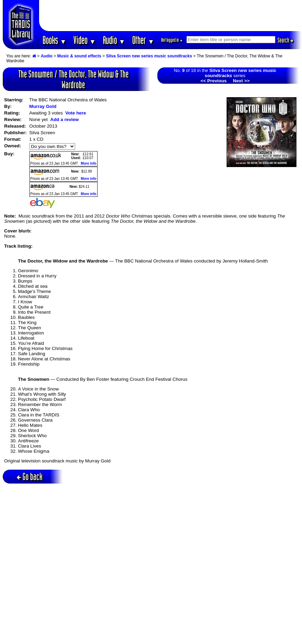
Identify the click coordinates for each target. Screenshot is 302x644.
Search (285, 40)
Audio (114, 40)
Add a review (64, 119)
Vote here (76, 113)
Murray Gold (43, 106)
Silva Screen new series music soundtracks (149, 56)
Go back (30, 476)
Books (54, 40)
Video (85, 40)
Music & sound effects (79, 56)
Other (143, 40)
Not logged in (172, 40)
